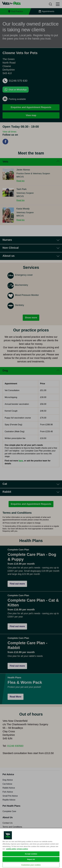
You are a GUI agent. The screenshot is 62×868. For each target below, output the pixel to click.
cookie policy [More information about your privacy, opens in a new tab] (11, 849)
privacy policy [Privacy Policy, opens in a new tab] (23, 849)
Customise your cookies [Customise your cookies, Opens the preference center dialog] (31, 865)
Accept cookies (31, 854)
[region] (31, 848)
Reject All (31, 859)
